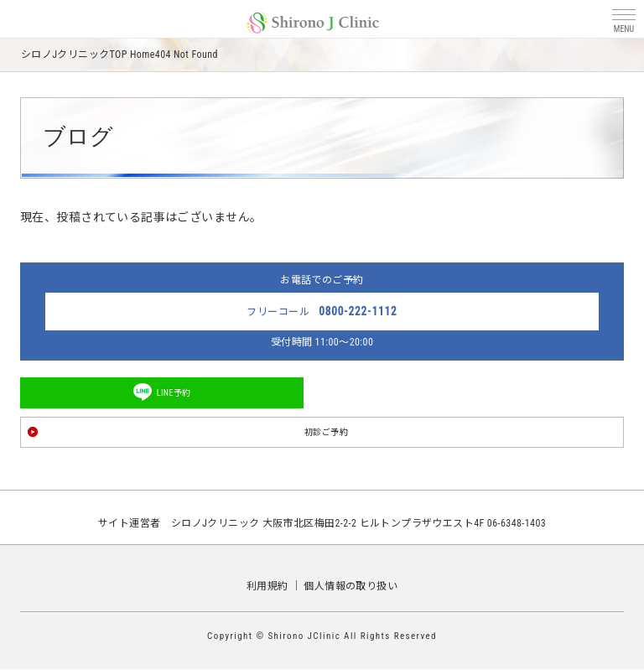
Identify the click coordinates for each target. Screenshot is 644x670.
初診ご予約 (326, 432)
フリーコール (322, 311)
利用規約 (267, 586)
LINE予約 (174, 393)
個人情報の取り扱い (351, 586)
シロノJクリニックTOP (74, 55)
